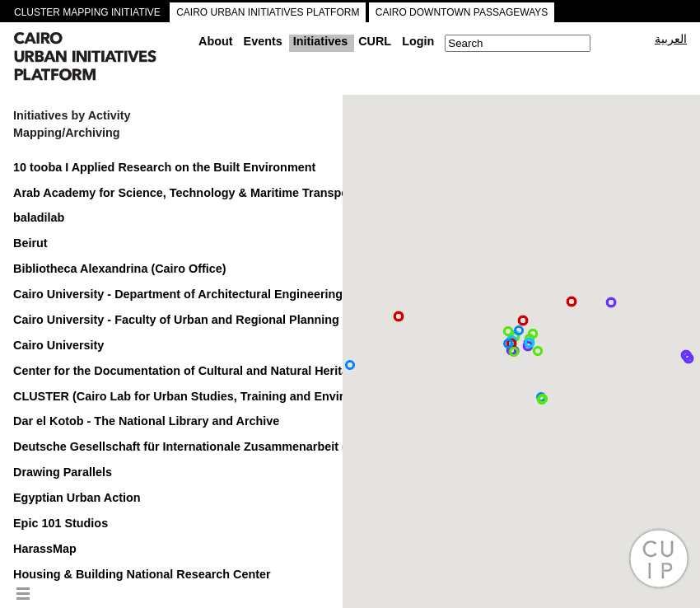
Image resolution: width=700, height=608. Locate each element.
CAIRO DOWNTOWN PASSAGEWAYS (462, 12)
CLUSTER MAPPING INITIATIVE (87, 12)
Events (263, 41)
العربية (671, 39)
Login (418, 41)
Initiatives (320, 41)
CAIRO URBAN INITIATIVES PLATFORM (268, 12)
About (216, 41)
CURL (375, 41)
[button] (611, 302)
